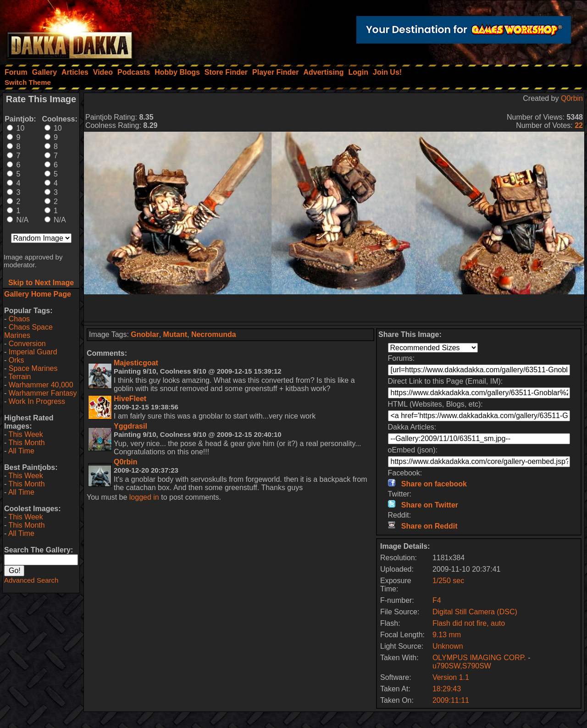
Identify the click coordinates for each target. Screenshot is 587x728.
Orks (17, 360)
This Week (25, 434)
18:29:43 (447, 689)
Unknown (448, 646)
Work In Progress (37, 401)
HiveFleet (130, 399)
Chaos (19, 319)
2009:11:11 (451, 700)
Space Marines (33, 368)
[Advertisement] (334, 308)
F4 (437, 600)
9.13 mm (447, 635)
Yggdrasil (130, 426)
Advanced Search (31, 580)
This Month (26, 443)
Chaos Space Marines (28, 331)
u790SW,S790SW (462, 666)
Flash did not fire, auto (469, 623)
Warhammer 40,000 (41, 385)
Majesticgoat (136, 363)
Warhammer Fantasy (43, 393)
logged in (144, 497)
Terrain (19, 377)
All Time (21, 451)
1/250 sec (448, 581)
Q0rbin (572, 98)
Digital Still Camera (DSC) (475, 612)
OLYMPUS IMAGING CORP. (480, 658)
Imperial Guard (33, 352)
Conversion (27, 344)
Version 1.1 (451, 677)
